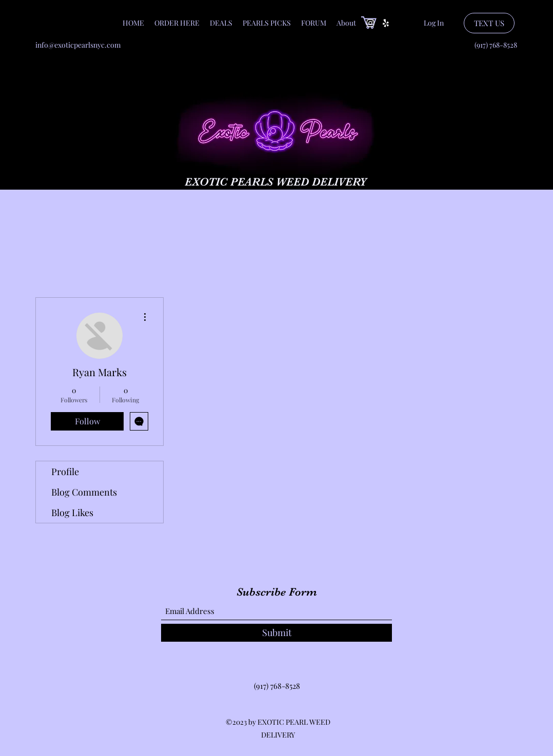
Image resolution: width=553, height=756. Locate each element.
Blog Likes (72, 513)
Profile (65, 472)
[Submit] (276, 633)
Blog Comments (84, 492)
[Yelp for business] (386, 23)
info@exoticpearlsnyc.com (78, 45)
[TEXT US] (489, 23)
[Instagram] (370, 23)
